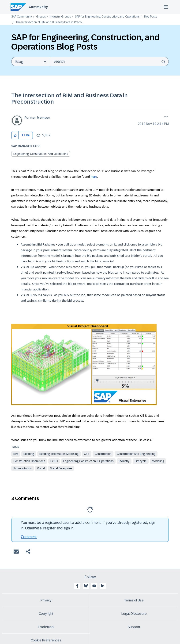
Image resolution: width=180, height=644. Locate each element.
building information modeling (59, 454)
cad (87, 454)
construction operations (29, 461)
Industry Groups (60, 17)
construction (103, 454)
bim (16, 454)
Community (38, 7)
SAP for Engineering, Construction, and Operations (107, 17)
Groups (41, 17)
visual (41, 468)
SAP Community (22, 17)
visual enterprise (61, 468)
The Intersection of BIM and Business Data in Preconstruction (69, 98)
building (29, 454)
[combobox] (109, 62)
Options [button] (165, 117)
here (94, 177)
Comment (29, 537)
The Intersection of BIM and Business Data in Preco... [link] (49, 22)
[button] (15, 135)
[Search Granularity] (30, 62)
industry (124, 461)
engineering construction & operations (88, 461)
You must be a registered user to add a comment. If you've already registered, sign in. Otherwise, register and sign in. (88, 525)
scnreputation (22, 468)
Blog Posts (150, 17)
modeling (158, 461)
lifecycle (141, 461)
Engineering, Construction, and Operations (41, 154)
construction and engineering (136, 454)
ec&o (54, 461)
